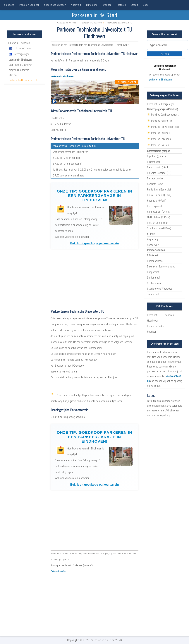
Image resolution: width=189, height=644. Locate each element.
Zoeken (165, 54)
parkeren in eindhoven (62, 77)
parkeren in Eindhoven (160, 80)
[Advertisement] (94, 279)
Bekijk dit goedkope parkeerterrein (94, 244)
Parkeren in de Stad (58, 571)
